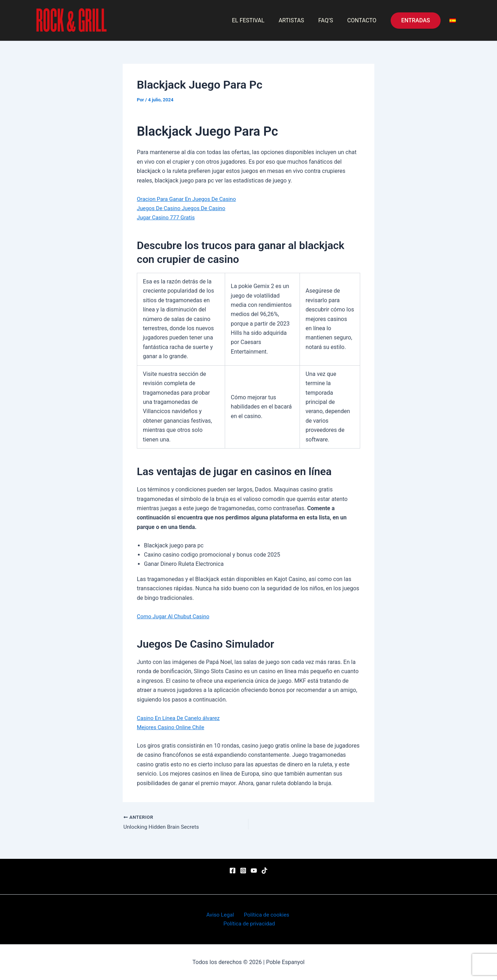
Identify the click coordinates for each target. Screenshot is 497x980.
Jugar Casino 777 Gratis (167, 217)
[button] (416, 21)
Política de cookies (264, 914)
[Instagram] (243, 870)
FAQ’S (330, 20)
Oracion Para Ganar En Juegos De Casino (189, 199)
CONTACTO (363, 20)
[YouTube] (254, 870)
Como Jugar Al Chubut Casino (175, 616)
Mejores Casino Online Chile (172, 727)
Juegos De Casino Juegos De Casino (183, 208)
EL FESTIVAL (258, 20)
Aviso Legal (220, 914)
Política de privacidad (250, 923)
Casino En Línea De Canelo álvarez (180, 718)
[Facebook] (233, 870)
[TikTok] (264, 870)
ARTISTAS (298, 20)
